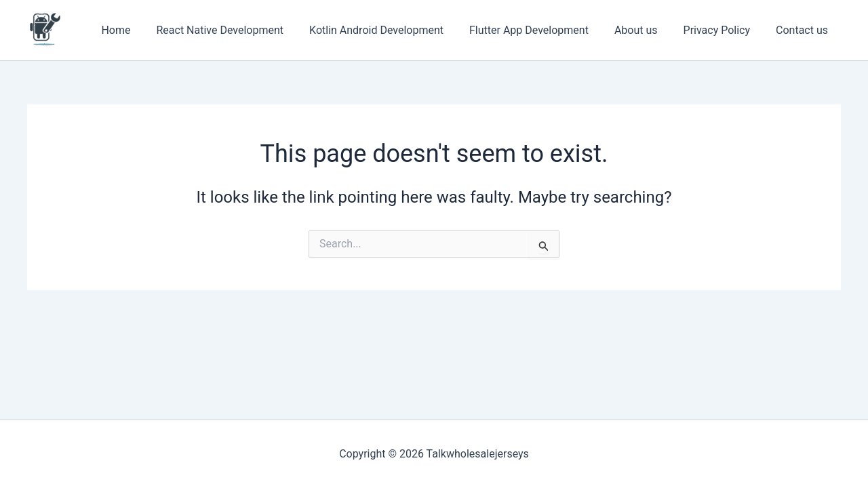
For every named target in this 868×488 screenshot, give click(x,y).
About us (646, 30)
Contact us (804, 30)
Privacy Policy (723, 30)
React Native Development (242, 30)
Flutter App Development (543, 30)
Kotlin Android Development (395, 30)
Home (142, 30)
